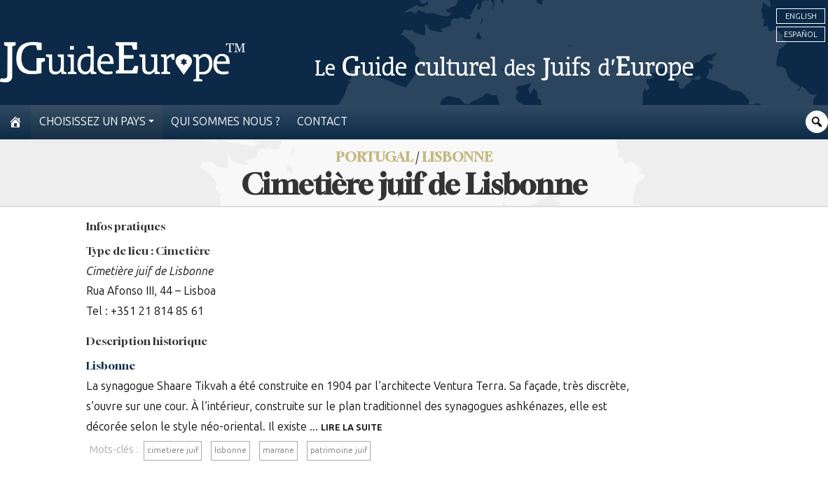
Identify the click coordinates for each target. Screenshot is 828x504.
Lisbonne (111, 365)
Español (801, 34)
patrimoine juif (339, 450)
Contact (322, 121)
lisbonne (230, 450)
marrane (278, 450)
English (801, 16)
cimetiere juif (173, 450)
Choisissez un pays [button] (92, 121)
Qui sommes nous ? (226, 121)
